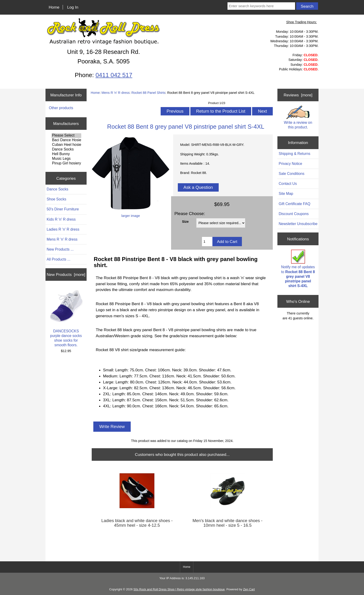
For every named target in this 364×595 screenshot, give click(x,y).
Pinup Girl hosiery (66, 163)
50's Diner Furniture (63, 209)
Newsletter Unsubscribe (298, 224)
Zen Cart (249, 589)
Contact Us (288, 184)
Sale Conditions (291, 174)
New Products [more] (66, 275)
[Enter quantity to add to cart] (207, 242)
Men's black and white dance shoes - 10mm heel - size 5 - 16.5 (227, 523)
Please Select (66, 136)
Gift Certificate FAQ (294, 204)
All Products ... (58, 259)
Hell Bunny (66, 154)
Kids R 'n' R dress (61, 219)
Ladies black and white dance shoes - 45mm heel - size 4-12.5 (137, 523)
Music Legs (66, 159)
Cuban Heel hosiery (66, 145)
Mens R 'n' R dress (115, 93)
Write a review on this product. (298, 117)
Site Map (286, 194)
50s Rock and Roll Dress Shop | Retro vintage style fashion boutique (179, 589)
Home (54, 7)
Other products (61, 108)
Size (185, 222)
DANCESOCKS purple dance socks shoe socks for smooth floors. (66, 318)
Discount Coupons (294, 214)
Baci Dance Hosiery (66, 140)
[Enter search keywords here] (261, 6)
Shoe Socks (56, 199)
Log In (73, 7)
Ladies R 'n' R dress (63, 229)
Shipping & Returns (294, 154)
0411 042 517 (114, 75)
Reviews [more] (298, 95)
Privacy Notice (290, 164)
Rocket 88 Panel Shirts (148, 93)
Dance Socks (66, 150)
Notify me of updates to (298, 269)
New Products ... (60, 249)
